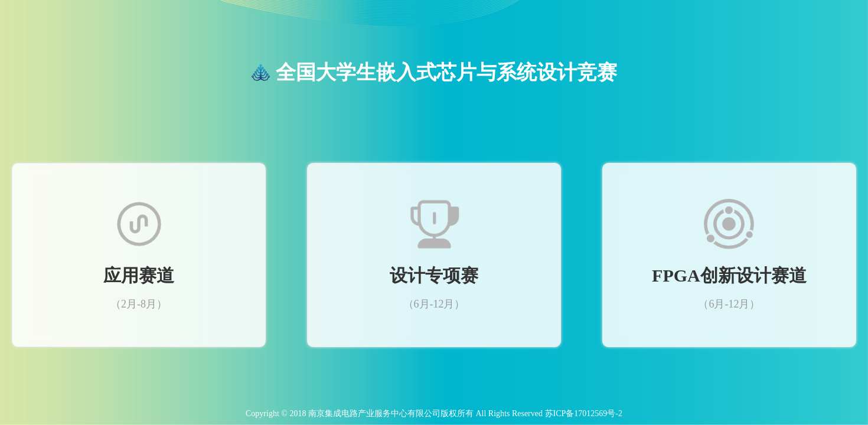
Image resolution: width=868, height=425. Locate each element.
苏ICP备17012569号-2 (584, 413)
